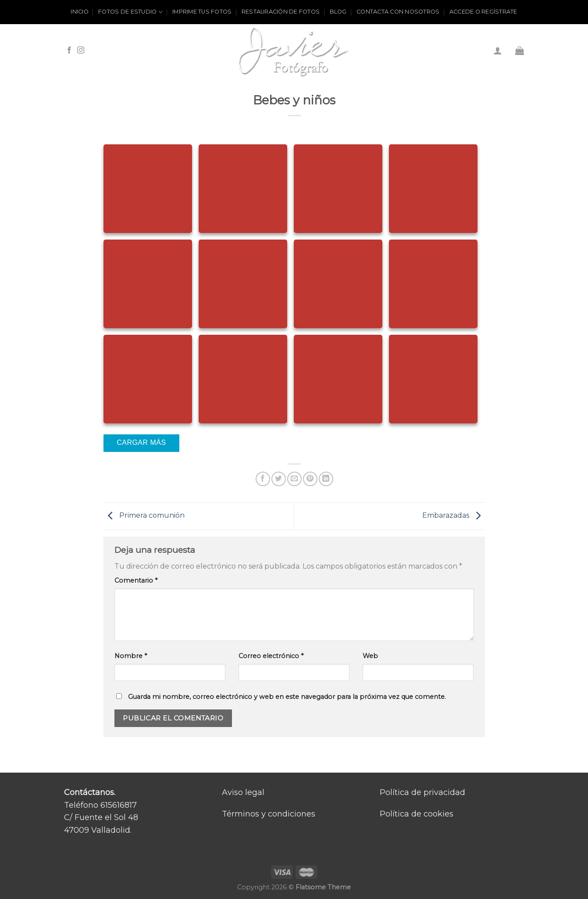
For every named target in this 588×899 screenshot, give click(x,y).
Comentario (136, 580)
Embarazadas (454, 516)
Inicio (80, 12)
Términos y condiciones (269, 814)
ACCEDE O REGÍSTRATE (483, 12)
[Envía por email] (294, 479)
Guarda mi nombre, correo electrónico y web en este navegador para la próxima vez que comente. (287, 697)
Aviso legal (243, 792)
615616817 (119, 805)
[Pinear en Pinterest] (310, 479)
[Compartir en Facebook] (263, 479)
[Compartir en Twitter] (279, 479)
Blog (338, 12)
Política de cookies (417, 814)
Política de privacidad (422, 792)
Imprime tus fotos (202, 12)
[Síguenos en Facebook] (69, 50)
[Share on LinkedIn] (326, 479)
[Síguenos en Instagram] (81, 50)
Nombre (131, 656)
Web (370, 656)
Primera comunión (144, 516)
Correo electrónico (271, 656)
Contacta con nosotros (398, 12)
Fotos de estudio (130, 12)
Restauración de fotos (281, 12)
